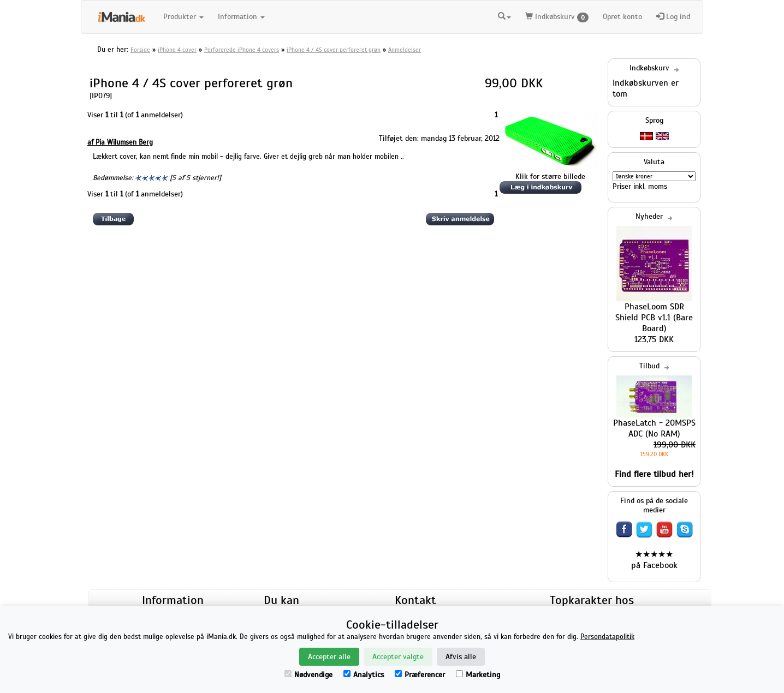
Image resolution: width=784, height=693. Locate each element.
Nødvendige (308, 675)
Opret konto (622, 17)
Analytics (364, 675)
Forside (140, 50)
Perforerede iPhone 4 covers (242, 50)
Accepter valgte (398, 657)
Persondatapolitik (607, 637)
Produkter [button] (183, 17)
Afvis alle (461, 657)
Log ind (673, 17)
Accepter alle (329, 657)
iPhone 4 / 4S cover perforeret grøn (334, 50)
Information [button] (241, 17)
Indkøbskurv (557, 17)
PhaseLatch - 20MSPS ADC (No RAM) (654, 428)
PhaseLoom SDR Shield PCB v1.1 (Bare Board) (654, 318)
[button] (504, 15)
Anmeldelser (405, 50)
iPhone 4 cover (177, 50)
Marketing (478, 675)
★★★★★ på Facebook (654, 560)
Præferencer (420, 675)
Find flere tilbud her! (654, 474)
